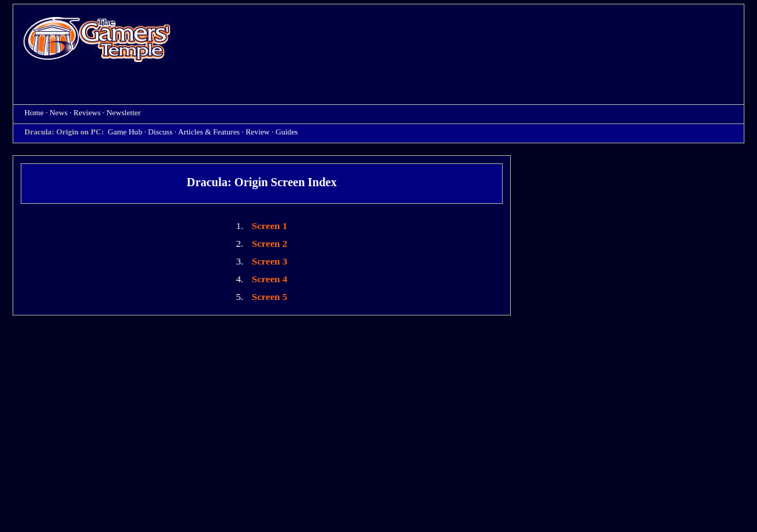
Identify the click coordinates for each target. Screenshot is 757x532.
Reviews (87, 113)
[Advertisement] (465, 41)
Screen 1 (270, 226)
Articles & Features (209, 132)
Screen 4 (270, 279)
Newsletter (123, 113)
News (58, 113)
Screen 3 (270, 261)
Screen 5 (270, 297)
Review (258, 132)
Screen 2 (270, 243)
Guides (287, 132)
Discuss (160, 132)
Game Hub (125, 132)
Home (97, 39)
